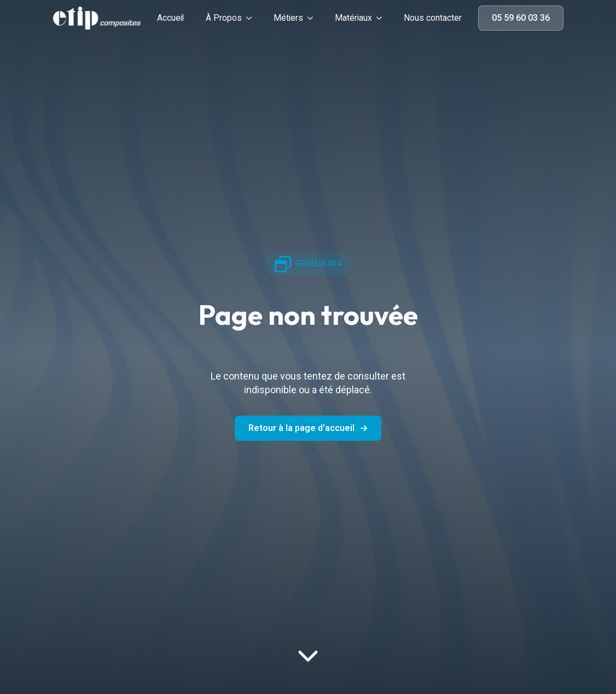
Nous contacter (433, 18)
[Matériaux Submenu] (382, 18)
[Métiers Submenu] (313, 18)
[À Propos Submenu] (252, 18)
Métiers (288, 18)
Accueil (170, 18)
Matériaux (353, 18)
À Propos (224, 18)
